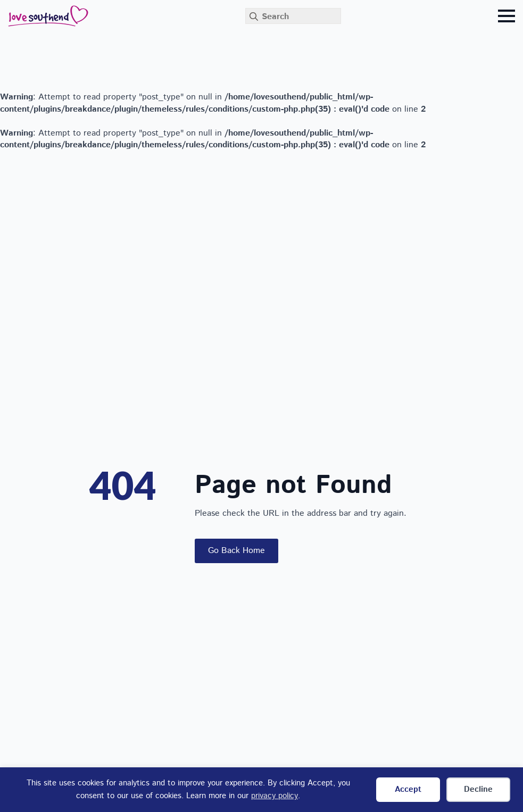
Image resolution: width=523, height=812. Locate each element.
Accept (408, 789)
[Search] (254, 16)
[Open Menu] (507, 16)
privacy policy (275, 796)
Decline (478, 789)
